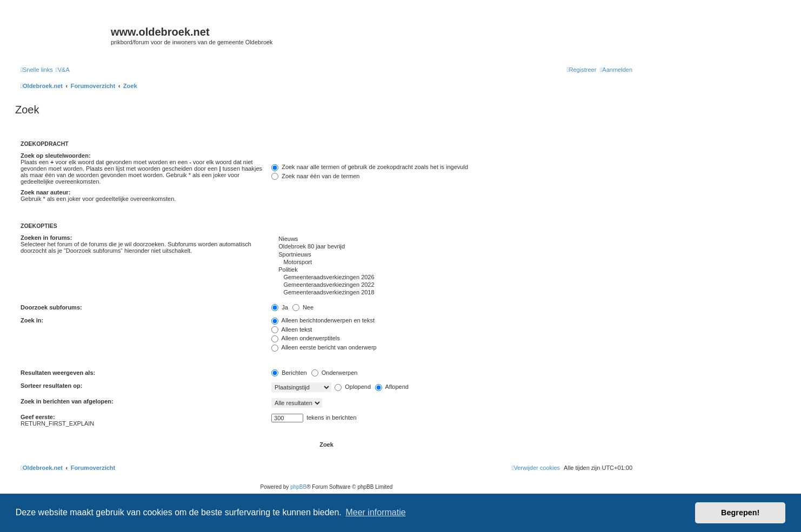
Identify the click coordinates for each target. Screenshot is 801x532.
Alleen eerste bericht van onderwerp (324, 347)
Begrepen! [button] (740, 513)
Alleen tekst (292, 329)
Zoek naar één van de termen (315, 176)
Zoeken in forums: (46, 238)
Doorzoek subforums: (51, 307)
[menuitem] (63, 70)
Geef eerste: (38, 417)
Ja (280, 307)
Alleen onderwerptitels (306, 338)
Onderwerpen (335, 373)
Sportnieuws (452, 255)
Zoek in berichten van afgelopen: (67, 401)
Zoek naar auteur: (45, 192)
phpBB (298, 487)
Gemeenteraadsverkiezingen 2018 (452, 293)
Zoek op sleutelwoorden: (56, 156)
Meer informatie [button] (375, 512)
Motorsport (452, 262)
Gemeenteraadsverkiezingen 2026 (452, 278)
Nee (303, 307)
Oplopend (353, 387)
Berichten (289, 373)
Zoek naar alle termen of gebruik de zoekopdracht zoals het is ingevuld (370, 167)
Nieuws (452, 239)
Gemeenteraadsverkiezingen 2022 (452, 285)
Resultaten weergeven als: (58, 373)
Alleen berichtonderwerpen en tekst (323, 320)
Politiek (452, 270)
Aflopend (392, 387)
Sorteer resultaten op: (51, 386)
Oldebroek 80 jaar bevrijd (452, 247)
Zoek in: (32, 320)
